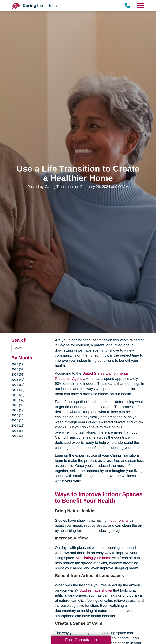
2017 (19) (18, 410)
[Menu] (140, 6)
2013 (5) (17, 431)
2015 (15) (18, 420)
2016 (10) (18, 415)
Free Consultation (81, 640)
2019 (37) (18, 400)
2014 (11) (18, 426)
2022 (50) (18, 385)
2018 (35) (18, 405)
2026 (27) (18, 364)
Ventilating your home (94, 558)
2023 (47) (18, 380)
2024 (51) (18, 374)
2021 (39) (18, 390)
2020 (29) (18, 395)
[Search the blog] (29, 348)
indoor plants (118, 520)
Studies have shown (96, 590)
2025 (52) (18, 369)
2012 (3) (17, 436)
